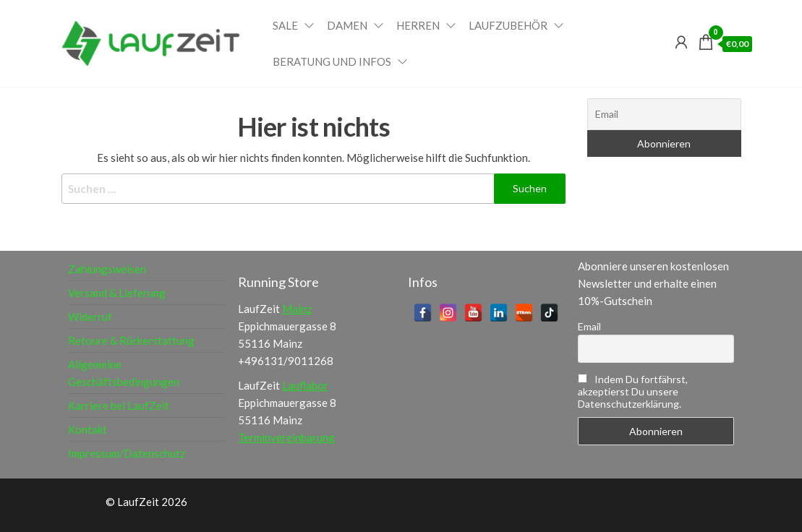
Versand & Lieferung (117, 293)
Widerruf (90, 317)
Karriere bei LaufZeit (119, 406)
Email (589, 326)
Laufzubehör (508, 25)
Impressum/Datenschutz (127, 453)
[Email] (664, 114)
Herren (418, 25)
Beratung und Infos (332, 61)
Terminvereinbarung (286, 437)
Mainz (297, 309)
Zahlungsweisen (107, 269)
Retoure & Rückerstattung (131, 340)
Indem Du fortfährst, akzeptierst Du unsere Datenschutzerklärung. (633, 391)
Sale (285, 25)
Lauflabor (305, 385)
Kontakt (88, 429)
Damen (347, 25)
